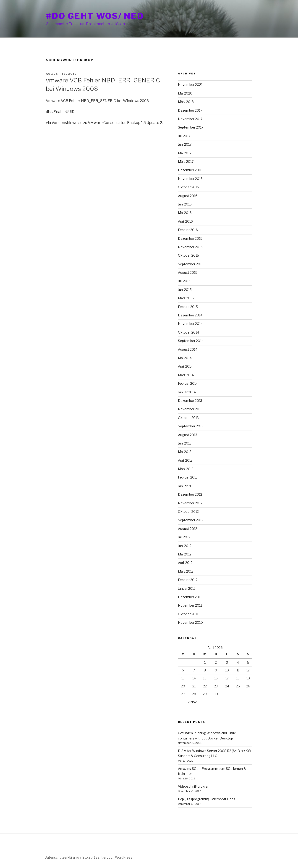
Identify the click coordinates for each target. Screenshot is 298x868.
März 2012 (186, 571)
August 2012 (188, 529)
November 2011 (190, 605)
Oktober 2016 (188, 187)
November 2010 (190, 622)
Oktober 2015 (188, 255)
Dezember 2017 (190, 110)
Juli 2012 (184, 537)
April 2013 (185, 460)
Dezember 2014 (190, 315)
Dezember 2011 (190, 597)
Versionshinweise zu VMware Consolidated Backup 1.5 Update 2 (107, 123)
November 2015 (190, 247)
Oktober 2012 (188, 512)
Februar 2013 (188, 477)
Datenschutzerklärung (62, 857)
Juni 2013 (185, 443)
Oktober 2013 (188, 418)
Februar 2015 (188, 307)
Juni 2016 (185, 204)
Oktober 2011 (188, 614)
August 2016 (188, 196)
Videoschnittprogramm (196, 786)
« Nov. (193, 702)
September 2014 (191, 341)
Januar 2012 (187, 588)
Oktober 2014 (188, 332)
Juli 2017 (184, 136)
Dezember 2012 (190, 494)
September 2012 (191, 520)
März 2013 (186, 469)
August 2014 (188, 349)
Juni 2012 (185, 546)
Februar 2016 (188, 230)
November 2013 (190, 409)
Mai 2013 (185, 452)
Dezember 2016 (190, 170)
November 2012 (190, 503)
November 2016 (190, 179)
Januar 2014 (187, 392)
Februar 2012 (188, 580)
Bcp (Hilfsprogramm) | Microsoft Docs (207, 799)
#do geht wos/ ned (95, 16)
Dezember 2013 (190, 401)
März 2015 (186, 298)
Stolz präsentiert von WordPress (107, 857)
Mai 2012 (185, 554)
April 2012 (185, 563)
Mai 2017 (185, 153)
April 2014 (185, 366)
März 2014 (186, 375)
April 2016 (185, 221)
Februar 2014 (188, 383)
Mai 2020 (185, 93)
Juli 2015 (184, 281)
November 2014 (190, 324)
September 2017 (191, 127)
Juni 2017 (185, 144)
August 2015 (188, 272)
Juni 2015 (185, 290)
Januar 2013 (187, 486)
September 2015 (191, 264)
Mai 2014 (185, 358)
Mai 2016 (185, 213)
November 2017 (190, 119)
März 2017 (186, 162)
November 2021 (190, 85)
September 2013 (191, 426)
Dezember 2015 (190, 238)
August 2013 (188, 435)
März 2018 (186, 102)
